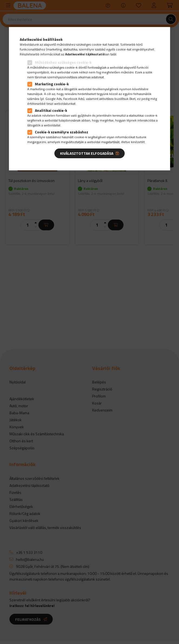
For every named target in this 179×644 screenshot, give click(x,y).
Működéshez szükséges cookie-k (63, 62)
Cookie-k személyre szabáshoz (62, 132)
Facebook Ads (73, 99)
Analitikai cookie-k (51, 110)
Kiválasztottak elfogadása (87, 153)
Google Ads (54, 99)
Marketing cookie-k (52, 84)
